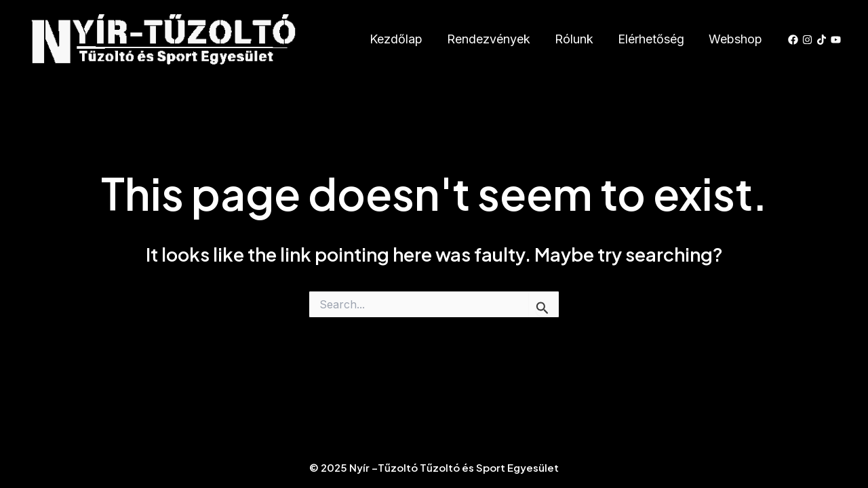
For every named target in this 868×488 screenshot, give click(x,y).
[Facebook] (793, 40)
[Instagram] (807, 40)
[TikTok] (822, 40)
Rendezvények (489, 39)
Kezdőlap (396, 39)
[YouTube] (836, 40)
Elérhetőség (651, 39)
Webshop (735, 39)
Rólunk (574, 39)
